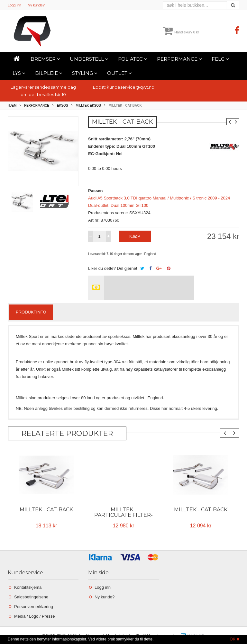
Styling (85, 73)
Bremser (45, 59)
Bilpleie (49, 73)
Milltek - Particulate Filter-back (123, 515)
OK (232, 639)
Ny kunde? (36, 5)
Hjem (12, 106)
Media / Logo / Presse (34, 616)
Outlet (119, 73)
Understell (89, 59)
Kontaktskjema (28, 587)
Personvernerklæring (34, 607)
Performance (179, 59)
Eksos (62, 106)
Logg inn (14, 5)
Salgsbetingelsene (31, 597)
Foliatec (133, 59)
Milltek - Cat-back (46, 510)
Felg (220, 59)
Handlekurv (181, 32)
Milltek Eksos (88, 106)
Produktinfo (31, 312)
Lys (19, 73)
